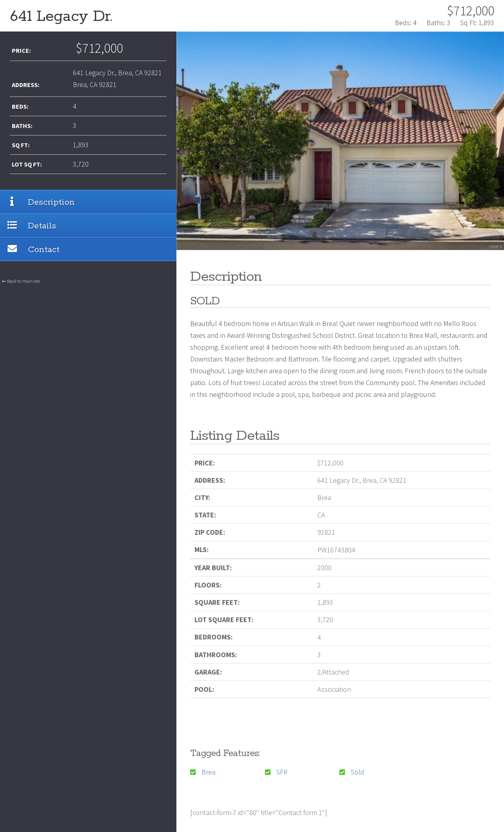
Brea (208, 772)
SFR (282, 772)
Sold (358, 772)
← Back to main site (21, 290)
